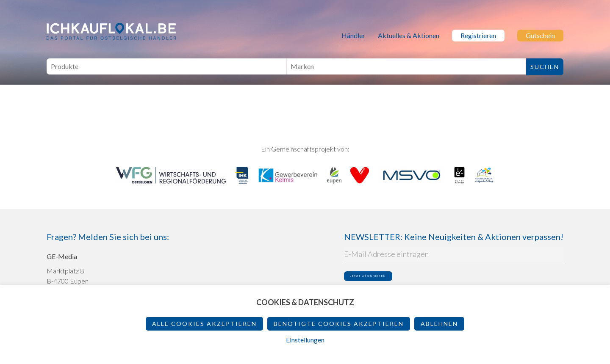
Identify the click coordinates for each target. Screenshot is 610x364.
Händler (353, 35)
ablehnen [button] (439, 324)
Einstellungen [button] (305, 340)
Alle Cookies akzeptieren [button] (204, 324)
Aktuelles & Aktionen (409, 35)
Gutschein (540, 35)
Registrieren (478, 35)
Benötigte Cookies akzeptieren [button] (339, 324)
